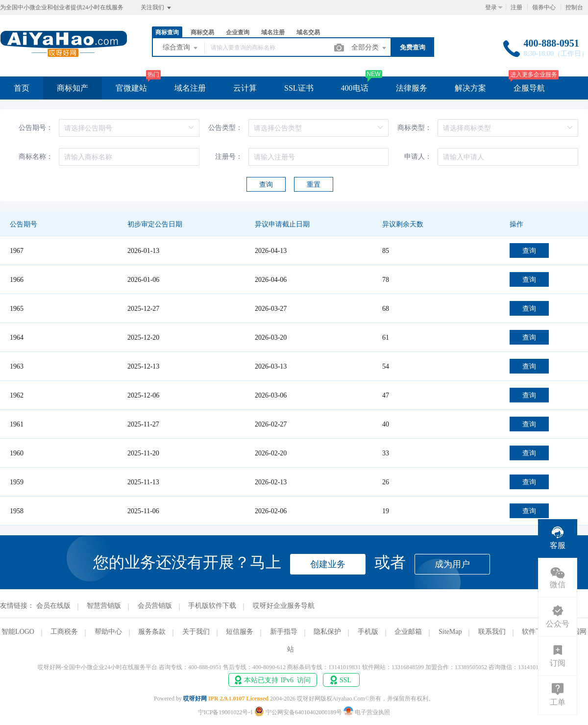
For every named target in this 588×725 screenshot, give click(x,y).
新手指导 (284, 632)
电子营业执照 (367, 712)
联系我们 (492, 632)
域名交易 (308, 32)
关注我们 (157, 8)
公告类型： (225, 128)
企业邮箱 (408, 632)
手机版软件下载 (212, 606)
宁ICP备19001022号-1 (226, 712)
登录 (491, 7)
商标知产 (73, 88)
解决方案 (470, 88)
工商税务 (64, 632)
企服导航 (529, 88)
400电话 (355, 88)
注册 (516, 7)
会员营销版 (155, 606)
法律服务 (412, 88)
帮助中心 (108, 632)
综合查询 (181, 48)
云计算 (245, 88)
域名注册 (273, 32)
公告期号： (36, 128)
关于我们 (196, 632)
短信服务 (240, 632)
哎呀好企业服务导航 (284, 606)
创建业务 (328, 564)
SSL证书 (299, 88)
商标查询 (167, 32)
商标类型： (415, 128)
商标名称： (36, 157)
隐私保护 (327, 632)
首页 (22, 88)
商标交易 (202, 32)
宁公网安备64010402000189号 (299, 712)
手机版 (368, 632)
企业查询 (238, 32)
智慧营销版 (104, 606)
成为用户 (452, 564)
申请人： (418, 157)
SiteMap (450, 632)
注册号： (229, 157)
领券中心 (544, 7)
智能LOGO (18, 632)
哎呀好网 (195, 699)
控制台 (574, 7)
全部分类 (369, 48)
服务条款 (152, 632)
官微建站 (131, 88)
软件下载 (536, 632)
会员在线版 (53, 606)
